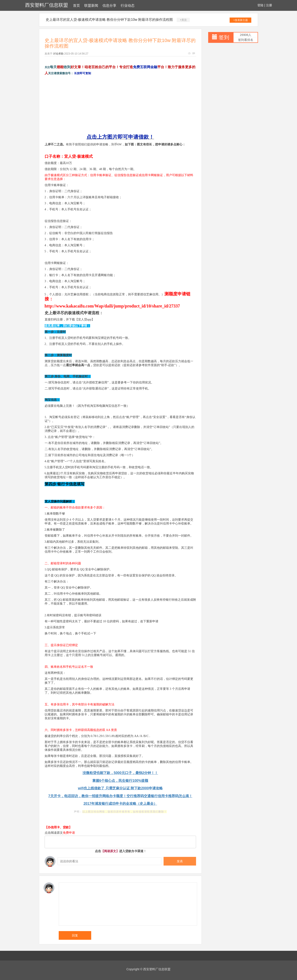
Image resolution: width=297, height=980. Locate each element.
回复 (75, 935)
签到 (224, 37)
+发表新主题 (241, 20)
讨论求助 (58, 54)
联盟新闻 (91, 6)
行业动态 (128, 6)
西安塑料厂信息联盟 (47, 5)
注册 (269, 5)
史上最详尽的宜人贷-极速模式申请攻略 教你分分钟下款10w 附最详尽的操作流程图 (109, 20)
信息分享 (109, 6)
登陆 (260, 5)
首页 (76, 6)
